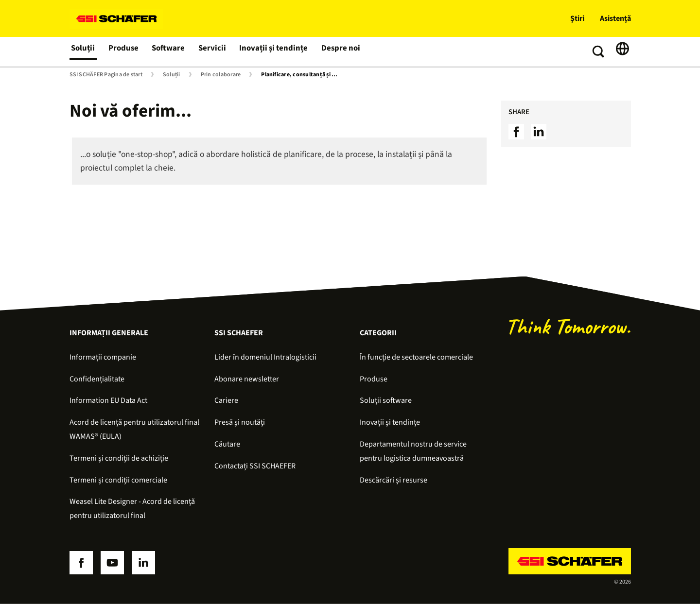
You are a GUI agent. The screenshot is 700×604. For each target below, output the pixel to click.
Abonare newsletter (247, 379)
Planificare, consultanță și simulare (302, 75)
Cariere (226, 400)
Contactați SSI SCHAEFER (255, 466)
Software (169, 52)
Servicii (212, 52)
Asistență (615, 18)
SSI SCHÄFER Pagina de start (106, 75)
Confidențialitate (97, 379)
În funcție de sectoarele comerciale (416, 357)
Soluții (84, 52)
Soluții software (386, 400)
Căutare (227, 444)
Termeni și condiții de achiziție (119, 458)
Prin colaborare (221, 75)
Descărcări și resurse (394, 480)
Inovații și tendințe (271, 52)
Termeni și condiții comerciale (118, 480)
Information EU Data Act (108, 400)
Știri (577, 18)
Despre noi (336, 52)
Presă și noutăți (240, 422)
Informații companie (103, 357)
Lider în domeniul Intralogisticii (265, 357)
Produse (124, 52)
